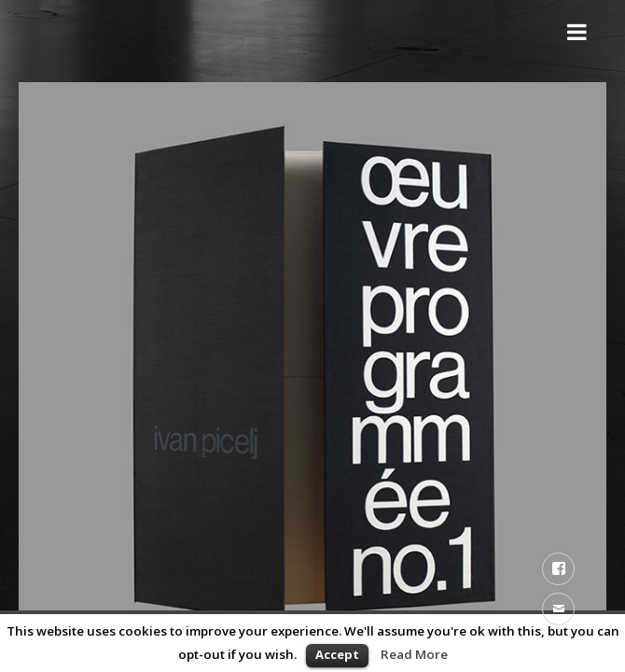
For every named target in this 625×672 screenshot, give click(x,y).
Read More (414, 654)
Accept (337, 654)
